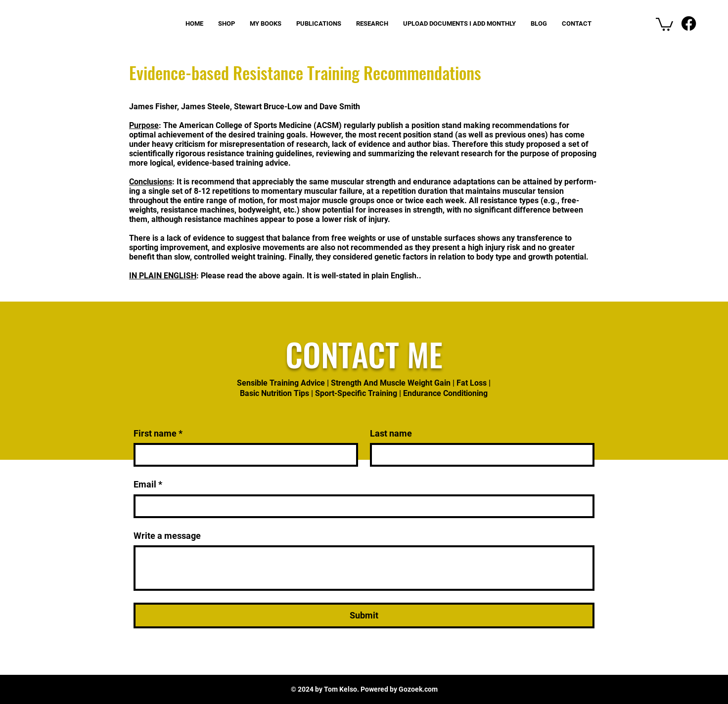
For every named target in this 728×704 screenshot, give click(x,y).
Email (148, 484)
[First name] (243, 455)
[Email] (361, 506)
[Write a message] (364, 568)
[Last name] (479, 455)
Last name (391, 433)
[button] (664, 23)
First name (158, 433)
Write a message (167, 536)
